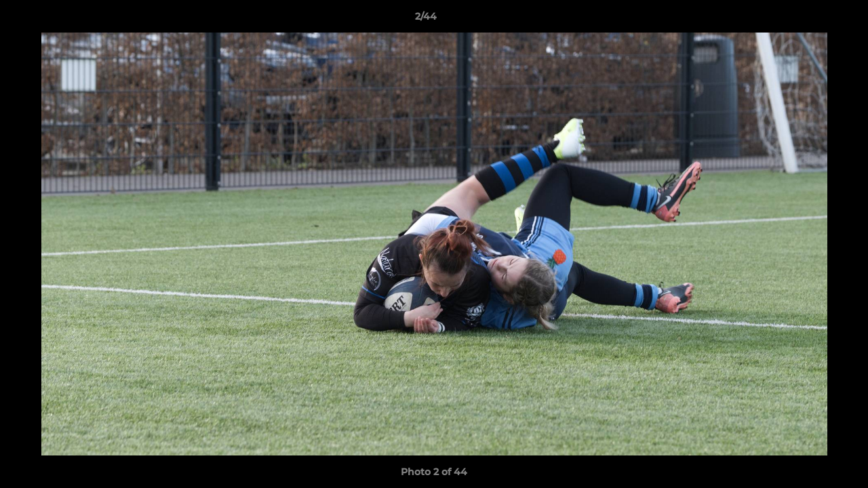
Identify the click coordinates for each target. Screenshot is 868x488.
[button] (811, 20)
